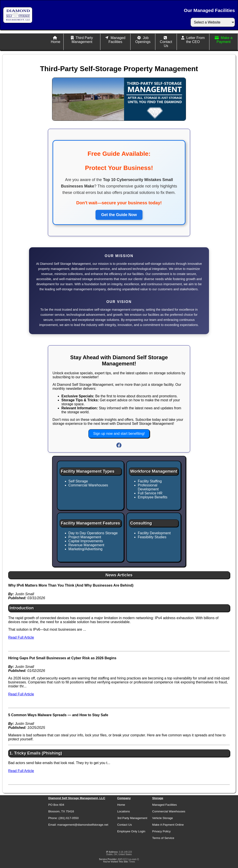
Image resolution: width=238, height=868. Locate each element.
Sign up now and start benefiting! (119, 434)
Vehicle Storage (163, 818)
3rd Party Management (132, 818)
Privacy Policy (161, 831)
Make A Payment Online (168, 825)
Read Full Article (21, 637)
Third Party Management (82, 40)
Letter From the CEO (195, 40)
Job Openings (143, 40)
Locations (124, 811)
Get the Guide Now (119, 215)
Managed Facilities (117, 40)
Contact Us (166, 44)
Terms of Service (163, 838)
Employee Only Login (131, 831)
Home (56, 42)
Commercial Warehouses (169, 811)
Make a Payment (224, 40)
